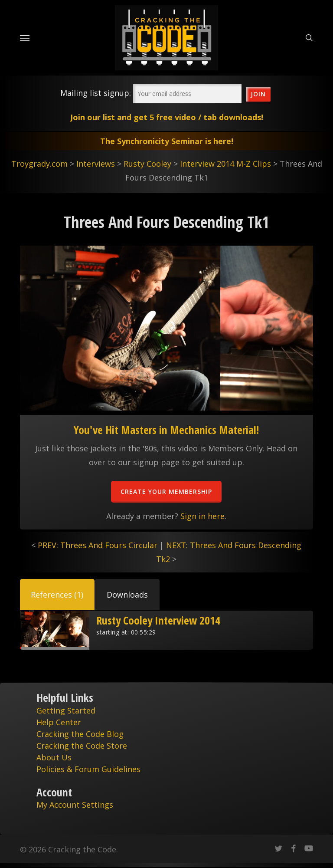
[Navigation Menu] (25, 38)
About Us (54, 757)
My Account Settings (75, 805)
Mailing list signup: (96, 93)
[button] (57, 595)
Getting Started (66, 710)
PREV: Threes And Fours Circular (98, 545)
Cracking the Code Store (82, 746)
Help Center (59, 722)
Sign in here (202, 516)
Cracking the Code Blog (80, 734)
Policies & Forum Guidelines (88, 769)
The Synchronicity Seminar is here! (167, 141)
